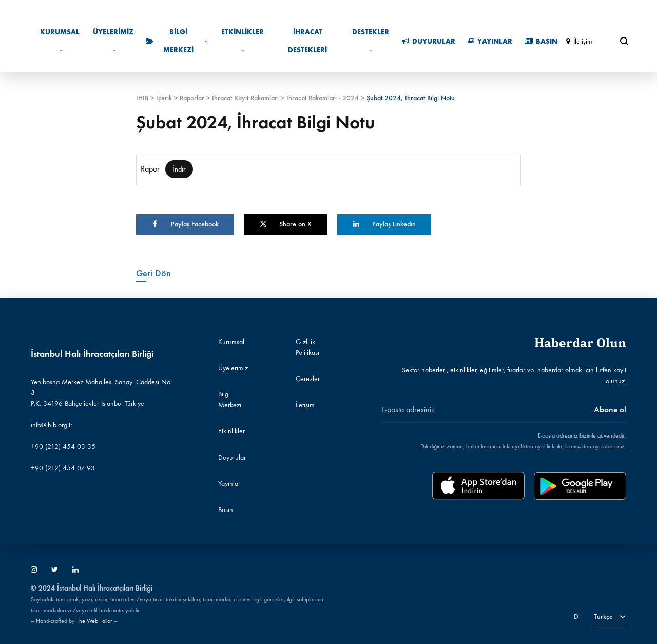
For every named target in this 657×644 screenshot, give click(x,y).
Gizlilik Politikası (307, 347)
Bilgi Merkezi (177, 41)
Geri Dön (153, 273)
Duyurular (429, 41)
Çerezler (308, 379)
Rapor (150, 169)
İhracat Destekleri (307, 41)
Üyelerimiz (113, 41)
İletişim (579, 41)
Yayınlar (490, 41)
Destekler (371, 41)
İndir (179, 169)
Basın (541, 41)
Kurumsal (60, 41)
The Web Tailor (94, 621)
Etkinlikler (243, 41)
